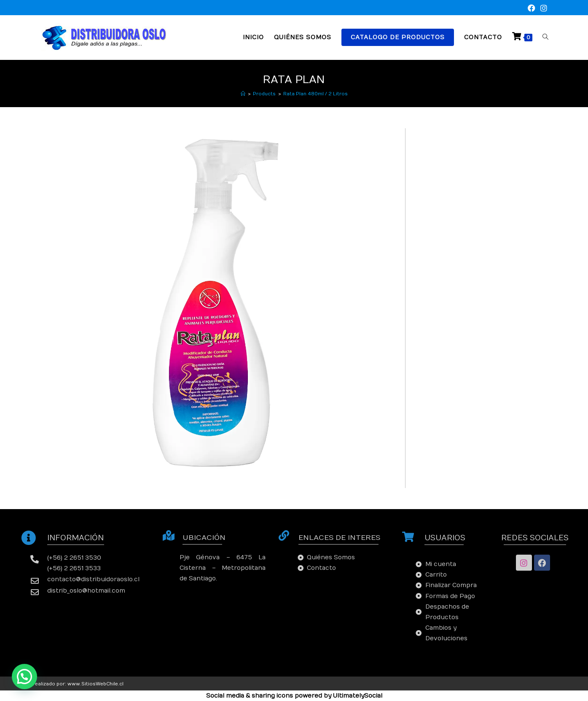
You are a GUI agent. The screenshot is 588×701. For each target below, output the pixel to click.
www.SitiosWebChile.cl (95, 684)
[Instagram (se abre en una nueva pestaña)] (542, 9)
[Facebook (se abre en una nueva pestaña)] (532, 9)
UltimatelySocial (358, 696)
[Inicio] (243, 94)
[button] (24, 677)
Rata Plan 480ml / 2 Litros (315, 94)
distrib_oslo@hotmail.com (86, 591)
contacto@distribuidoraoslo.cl (93, 579)
